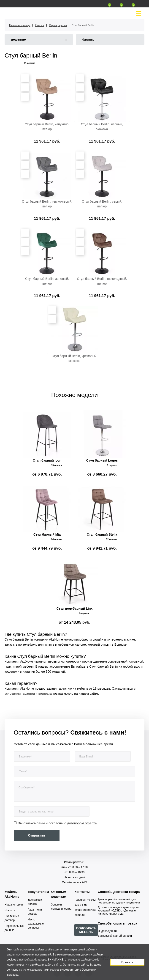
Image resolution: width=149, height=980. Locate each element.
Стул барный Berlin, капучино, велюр (47, 127)
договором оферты (82, 823)
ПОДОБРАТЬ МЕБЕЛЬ (86, 930)
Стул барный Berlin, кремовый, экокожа (74, 358)
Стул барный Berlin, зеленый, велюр (47, 281)
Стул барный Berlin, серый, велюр (102, 204)
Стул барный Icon (47, 460)
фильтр (88, 39)
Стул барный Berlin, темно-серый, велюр (47, 204)
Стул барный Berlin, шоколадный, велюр (102, 281)
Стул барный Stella (102, 534)
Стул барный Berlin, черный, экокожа (102, 127)
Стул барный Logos (102, 460)
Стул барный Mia (47, 534)
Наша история (14, 905)
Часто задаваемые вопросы (36, 924)
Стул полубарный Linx (75, 608)
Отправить (37, 835)
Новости (10, 910)
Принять (127, 962)
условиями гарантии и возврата (28, 694)
